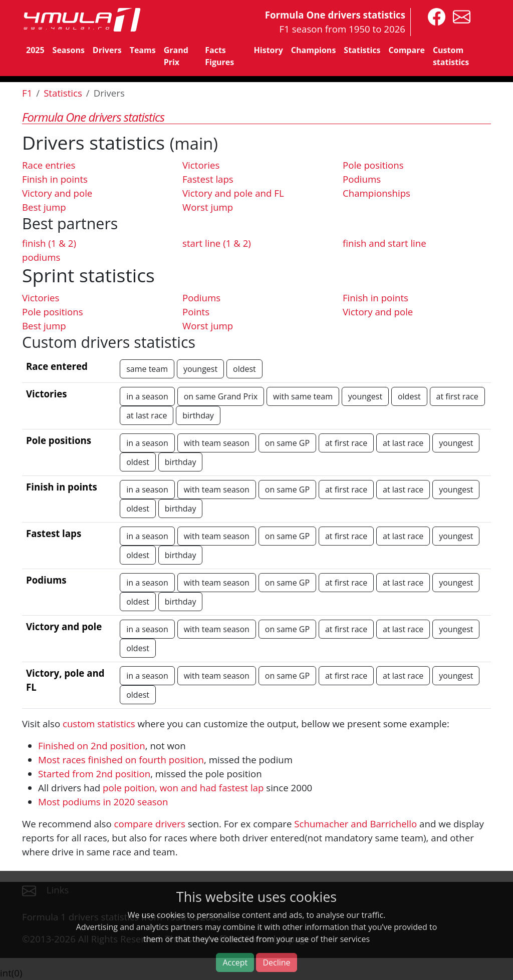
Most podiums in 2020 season (103, 802)
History (269, 50)
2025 (35, 50)
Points (196, 312)
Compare (407, 50)
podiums (41, 257)
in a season (147, 396)
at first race (457, 396)
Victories (201, 165)
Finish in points (55, 179)
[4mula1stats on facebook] (434, 16)
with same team (303, 396)
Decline (276, 962)
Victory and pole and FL (233, 193)
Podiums (362, 179)
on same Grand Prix (221, 396)
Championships (376, 193)
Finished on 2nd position (92, 746)
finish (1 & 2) (49, 243)
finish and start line (384, 243)
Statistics (362, 50)
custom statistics (99, 723)
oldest (244, 369)
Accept (235, 962)
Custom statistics (451, 56)
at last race (147, 415)
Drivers (107, 50)
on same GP (287, 443)
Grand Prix (176, 56)
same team (147, 369)
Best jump (44, 207)
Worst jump (208, 207)
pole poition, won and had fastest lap (183, 788)
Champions (313, 50)
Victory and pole (57, 193)
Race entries (49, 165)
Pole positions (373, 165)
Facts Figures (219, 56)
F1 (27, 93)
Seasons (69, 50)
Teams (143, 50)
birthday (198, 415)
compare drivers (150, 824)
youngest (200, 369)
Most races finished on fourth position (121, 760)
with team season (217, 443)
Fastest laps (208, 179)
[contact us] (459, 16)
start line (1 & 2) (217, 243)
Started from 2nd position (94, 774)
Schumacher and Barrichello (355, 824)
